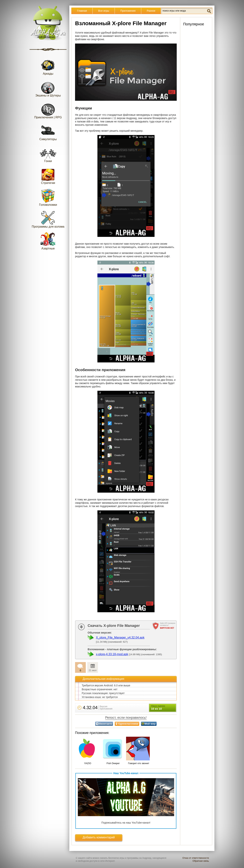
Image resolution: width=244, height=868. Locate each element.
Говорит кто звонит (139, 763)
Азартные (48, 241)
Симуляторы (48, 132)
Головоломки (48, 197)
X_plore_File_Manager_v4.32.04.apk (120, 638)
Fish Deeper (113, 763)
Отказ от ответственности (196, 858)
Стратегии (48, 175)
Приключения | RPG (48, 110)
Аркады (48, 66)
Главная (82, 11)
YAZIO (88, 763)
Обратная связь (201, 861)
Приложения (128, 11)
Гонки (48, 154)
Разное (151, 11)
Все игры (104, 11)
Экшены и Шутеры (48, 88)
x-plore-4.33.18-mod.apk (112, 654)
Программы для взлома (48, 219)
